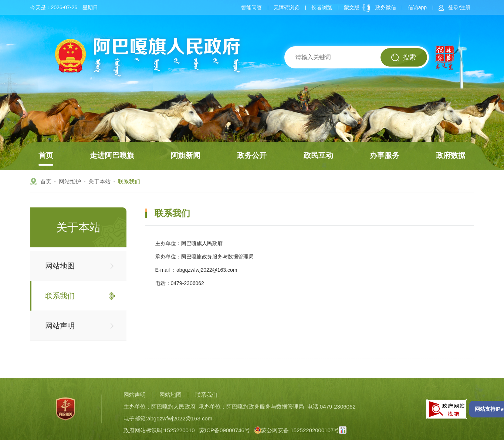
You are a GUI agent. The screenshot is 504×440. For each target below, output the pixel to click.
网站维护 (70, 181)
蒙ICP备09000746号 (225, 430)
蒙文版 (352, 7)
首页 (46, 155)
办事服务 (385, 155)
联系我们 (129, 181)
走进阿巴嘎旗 (112, 155)
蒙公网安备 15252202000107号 (297, 430)
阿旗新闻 (186, 155)
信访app (417, 7)
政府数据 (451, 155)
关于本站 (99, 181)
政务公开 (252, 155)
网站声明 (60, 326)
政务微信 (386, 7)
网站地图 (60, 266)
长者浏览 (322, 7)
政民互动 (318, 155)
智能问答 (251, 7)
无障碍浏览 (287, 7)
